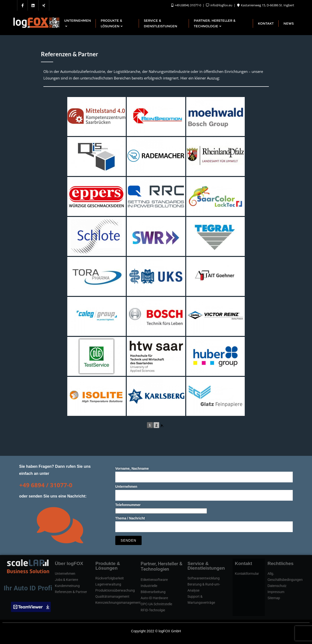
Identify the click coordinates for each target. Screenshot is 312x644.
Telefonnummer (161, 508)
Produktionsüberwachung (115, 590)
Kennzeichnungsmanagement (118, 603)
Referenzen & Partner (71, 592)
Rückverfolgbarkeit (110, 578)
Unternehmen (204, 491)
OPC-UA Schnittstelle (156, 604)
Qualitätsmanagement (112, 596)
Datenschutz (277, 586)
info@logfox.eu (219, 5)
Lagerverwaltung (108, 584)
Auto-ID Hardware (154, 598)
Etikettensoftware (154, 580)
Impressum (276, 592)
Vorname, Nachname (204, 473)
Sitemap (274, 598)
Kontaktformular (247, 574)
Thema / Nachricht (204, 522)
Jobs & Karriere (66, 580)
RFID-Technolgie (153, 610)
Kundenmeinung (67, 586)
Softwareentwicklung (204, 578)
